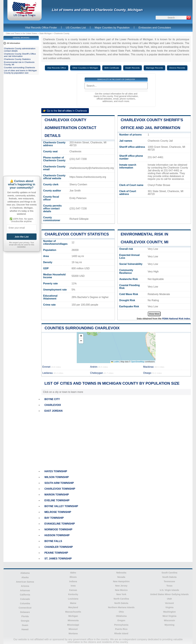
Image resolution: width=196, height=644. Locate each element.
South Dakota (169, 577)
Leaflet (115, 362)
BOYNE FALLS (53, 541)
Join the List (22, 237)
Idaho (73, 573)
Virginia (169, 607)
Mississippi (73, 625)
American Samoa (25, 582)
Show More (154, 314)
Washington (169, 612)
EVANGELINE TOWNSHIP (60, 524)
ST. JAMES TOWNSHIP (58, 559)
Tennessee (169, 581)
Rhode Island (121, 633)
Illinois (73, 577)
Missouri (73, 629)
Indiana (73, 581)
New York (121, 594)
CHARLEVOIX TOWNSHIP (60, 489)
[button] (81, 336)
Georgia (25, 621)
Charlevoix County (62, 33)
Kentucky (73, 594)
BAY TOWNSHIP (54, 518)
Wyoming (169, 625)
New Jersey (121, 586)
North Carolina (121, 599)
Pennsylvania (121, 625)
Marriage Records (154, 68)
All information (13, 43)
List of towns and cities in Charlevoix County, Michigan (97, 10)
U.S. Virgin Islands (169, 590)
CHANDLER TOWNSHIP (59, 547)
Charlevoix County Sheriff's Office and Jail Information (20, 55)
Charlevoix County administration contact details (70, 128)
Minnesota (73, 620)
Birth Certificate (112, 68)
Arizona (25, 586)
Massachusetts (73, 612)
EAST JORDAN (53, 411)
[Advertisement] (116, 441)
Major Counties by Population (112, 28)
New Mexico (121, 590)
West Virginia (169, 616)
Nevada (121, 577)
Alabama (25, 573)
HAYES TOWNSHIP (56, 471)
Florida (25, 616)
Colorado (25, 599)
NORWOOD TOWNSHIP (58, 529)
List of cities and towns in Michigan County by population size (20, 72)
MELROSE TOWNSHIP (58, 512)
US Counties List (76, 28)
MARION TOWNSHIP (57, 495)
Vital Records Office (57, 68)
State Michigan (45, 33)
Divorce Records (177, 68)
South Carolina (169, 573)
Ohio (121, 612)
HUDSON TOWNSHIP (57, 535)
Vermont (169, 603)
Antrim (99, 367)
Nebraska (121, 573)
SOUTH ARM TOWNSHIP (59, 483)
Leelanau (53, 373)
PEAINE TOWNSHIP (56, 553)
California (25, 595)
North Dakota (121, 603)
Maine (73, 603)
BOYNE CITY (52, 399)
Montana (73, 633)
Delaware (25, 612)
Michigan (73, 616)
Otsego (153, 373)
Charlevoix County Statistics (77, 234)
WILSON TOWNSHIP (57, 477)
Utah (169, 599)
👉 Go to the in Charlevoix (65, 111)
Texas (169, 586)
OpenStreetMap (138, 362)
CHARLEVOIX (53, 405)
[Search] (189, 18)
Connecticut (25, 608)
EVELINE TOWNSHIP (57, 500)
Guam (25, 625)
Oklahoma (121, 616)
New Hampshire (121, 581)
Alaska (25, 577)
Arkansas (25, 590)
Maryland (73, 607)
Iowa (73, 586)
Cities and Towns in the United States (22, 33)
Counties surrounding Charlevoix (82, 328)
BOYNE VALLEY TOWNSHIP (61, 506)
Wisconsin (169, 620)
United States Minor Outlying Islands (169, 594)
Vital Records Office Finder (41, 28)
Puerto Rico (121, 629)
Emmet (52, 367)
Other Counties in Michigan (85, 68)
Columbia (25, 603)
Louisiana (73, 599)
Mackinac (154, 367)
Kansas (73, 590)
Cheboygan (102, 373)
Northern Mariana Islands (121, 607)
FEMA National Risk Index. (176, 319)
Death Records (133, 68)
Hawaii (25, 629)
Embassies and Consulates (155, 28)
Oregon (121, 620)
